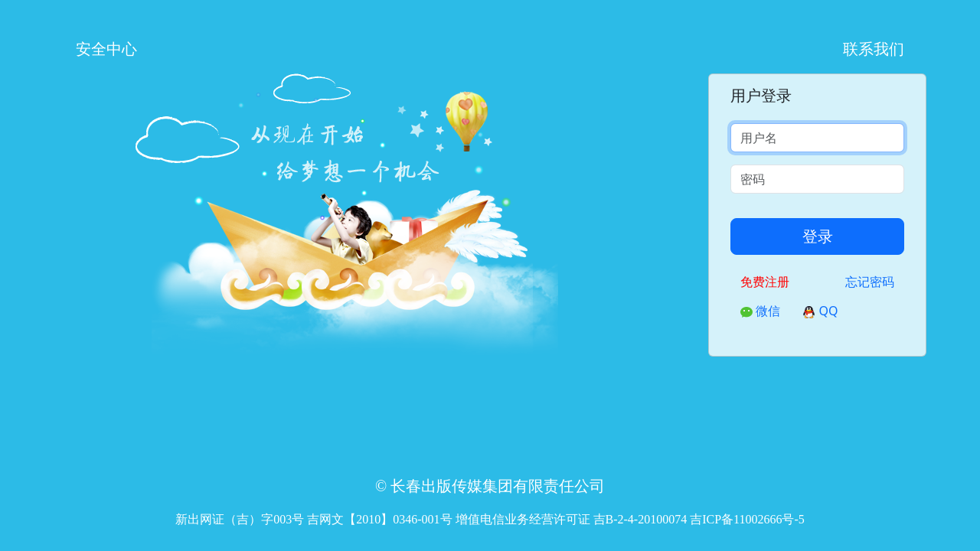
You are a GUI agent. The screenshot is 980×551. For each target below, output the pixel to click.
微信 (760, 311)
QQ (820, 311)
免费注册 (765, 282)
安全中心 (106, 49)
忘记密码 (870, 282)
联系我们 (874, 49)
